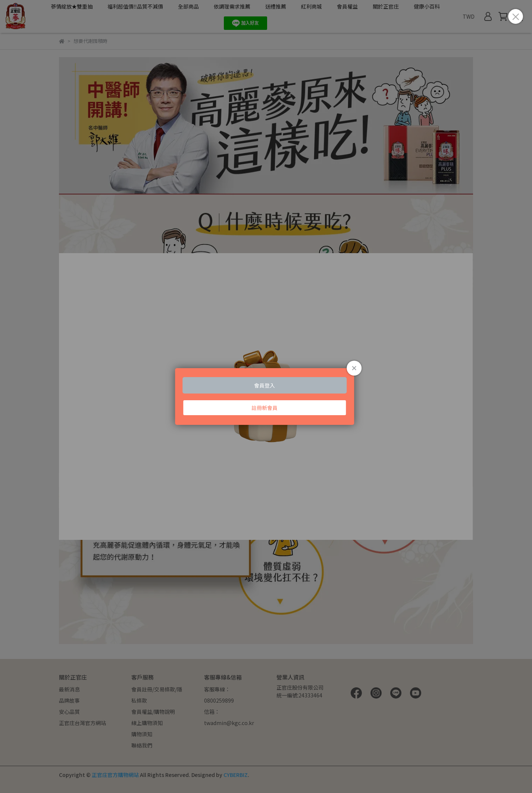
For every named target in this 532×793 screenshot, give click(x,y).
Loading (266, 396)
